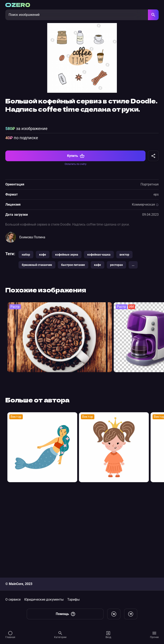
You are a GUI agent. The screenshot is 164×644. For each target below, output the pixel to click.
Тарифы (73, 599)
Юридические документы (44, 599)
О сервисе (13, 599)
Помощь (66, 614)
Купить (76, 236)
